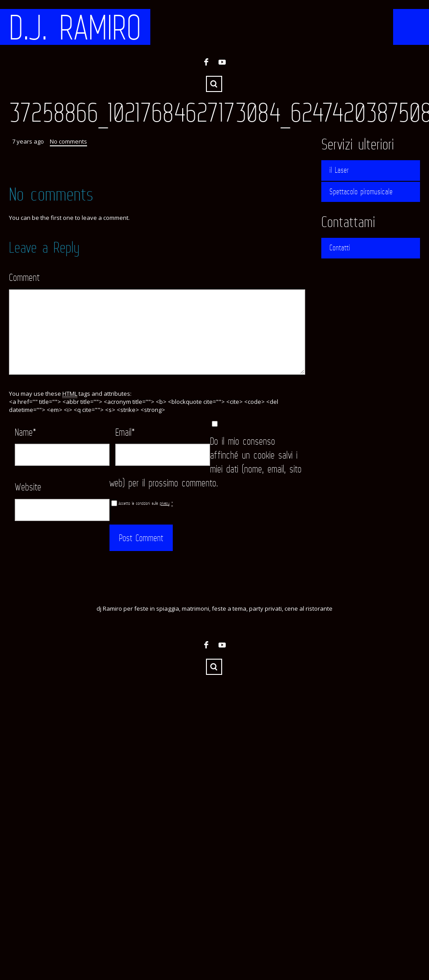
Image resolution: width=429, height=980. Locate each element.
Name (26, 432)
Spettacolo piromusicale (361, 192)
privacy (165, 503)
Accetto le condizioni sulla (146, 503)
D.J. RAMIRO (75, 27)
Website (28, 487)
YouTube (222, 62)
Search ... (214, 84)
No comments (68, 141)
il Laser (339, 170)
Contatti (340, 248)
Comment (24, 277)
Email (125, 432)
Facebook (206, 62)
